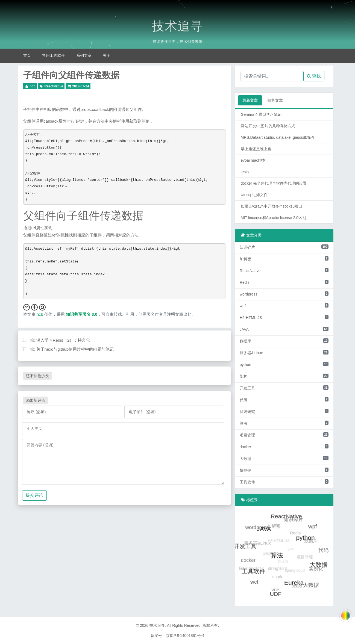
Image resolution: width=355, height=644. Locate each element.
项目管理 (284, 435)
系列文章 (84, 55)
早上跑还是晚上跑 (256, 149)
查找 (314, 76)
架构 (284, 376)
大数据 (284, 458)
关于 (107, 55)
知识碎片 (284, 247)
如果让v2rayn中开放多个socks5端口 (272, 206)
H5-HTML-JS (284, 317)
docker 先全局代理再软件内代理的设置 (274, 183)
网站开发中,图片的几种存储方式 (268, 126)
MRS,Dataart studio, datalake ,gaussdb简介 (278, 137)
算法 (284, 423)
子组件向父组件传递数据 (71, 75)
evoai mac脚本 (253, 160)
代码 (284, 400)
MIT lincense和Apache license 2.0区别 (273, 218)
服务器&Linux (284, 353)
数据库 (284, 341)
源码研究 (284, 411)
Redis (284, 282)
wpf (284, 306)
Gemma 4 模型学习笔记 (261, 114)
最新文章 (250, 100)
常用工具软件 (54, 55)
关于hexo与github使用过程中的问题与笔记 (75, 349)
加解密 (284, 259)
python (284, 364)
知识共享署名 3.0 (82, 314)
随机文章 (275, 100)
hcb (32, 86)
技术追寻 (178, 26)
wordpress (284, 294)
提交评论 (34, 495)
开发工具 (284, 388)
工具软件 (284, 482)
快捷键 (284, 470)
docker (284, 447)
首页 (27, 55)
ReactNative (54, 86)
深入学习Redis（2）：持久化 (63, 340)
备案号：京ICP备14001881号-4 (177, 636)
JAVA (284, 329)
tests (245, 172)
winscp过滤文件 (254, 195)
